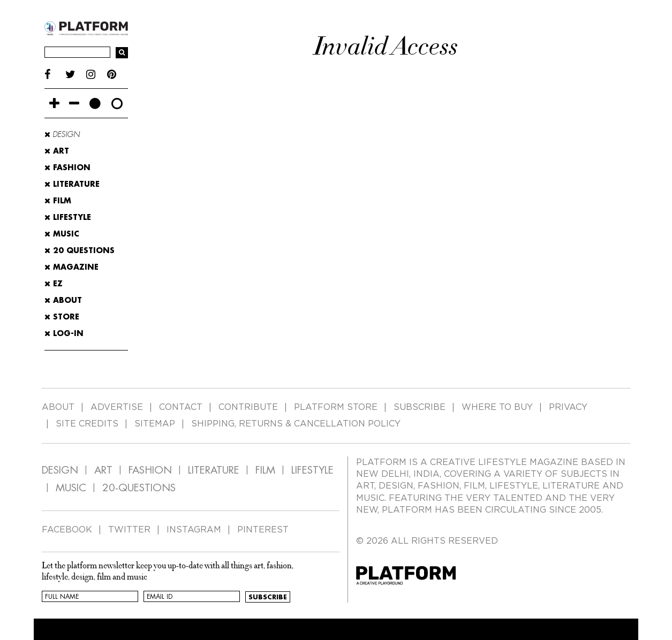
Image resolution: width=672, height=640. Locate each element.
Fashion (67, 167)
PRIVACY (568, 407)
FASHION (150, 470)
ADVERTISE (117, 407)
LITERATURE (214, 470)
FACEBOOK (67, 530)
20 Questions (80, 250)
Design (62, 134)
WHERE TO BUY (497, 407)
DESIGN (60, 470)
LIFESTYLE (312, 470)
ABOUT (63, 300)
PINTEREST (263, 530)
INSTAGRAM (194, 530)
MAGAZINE (71, 267)
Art (57, 151)
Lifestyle (68, 217)
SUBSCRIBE (420, 407)
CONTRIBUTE (248, 407)
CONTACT (181, 407)
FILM (265, 470)
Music (62, 234)
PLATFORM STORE (336, 407)
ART (103, 470)
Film (58, 201)
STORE (62, 317)
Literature (72, 184)
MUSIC (71, 488)
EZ (54, 284)
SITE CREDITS (87, 424)
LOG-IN (64, 333)
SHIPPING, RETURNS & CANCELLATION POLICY (296, 424)
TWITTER (129, 530)
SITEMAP (155, 424)
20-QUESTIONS (139, 488)
